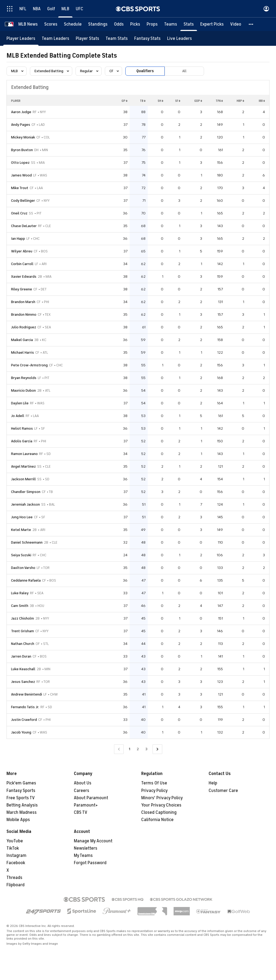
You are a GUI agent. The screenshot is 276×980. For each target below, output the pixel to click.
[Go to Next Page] (157, 749)
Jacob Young (21, 732)
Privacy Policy (154, 791)
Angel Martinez (23, 466)
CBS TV (81, 812)
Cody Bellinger (23, 201)
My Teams (83, 856)
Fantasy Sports (21, 791)
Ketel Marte (21, 530)
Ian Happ (18, 239)
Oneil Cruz (19, 213)
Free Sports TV (21, 798)
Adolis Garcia (22, 441)
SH (161, 101)
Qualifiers (145, 71)
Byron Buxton (22, 150)
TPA (219, 101)
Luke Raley (20, 593)
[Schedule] (73, 24)
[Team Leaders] (56, 38)
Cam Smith (20, 606)
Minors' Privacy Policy (162, 798)
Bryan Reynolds (24, 378)
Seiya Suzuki (21, 555)
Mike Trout (20, 188)
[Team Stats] (117, 38)
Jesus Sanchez (23, 682)
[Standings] (98, 24)
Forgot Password (90, 863)
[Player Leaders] (21, 38)
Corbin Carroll (22, 264)
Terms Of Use (154, 783)
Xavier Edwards (24, 277)
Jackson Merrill (23, 479)
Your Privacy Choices (161, 805)
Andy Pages (21, 125)
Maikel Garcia (22, 340)
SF (178, 101)
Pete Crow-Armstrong (29, 365)
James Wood (21, 175)
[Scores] (51, 24)
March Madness (22, 812)
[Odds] (119, 24)
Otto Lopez (20, 163)
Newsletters (86, 848)
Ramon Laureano (24, 454)
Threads (14, 878)
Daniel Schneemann (27, 542)
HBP (240, 101)
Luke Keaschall (23, 669)
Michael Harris (23, 352)
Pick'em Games (21, 783)
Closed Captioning (159, 812)
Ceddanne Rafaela (26, 580)
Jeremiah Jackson (25, 504)
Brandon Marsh (23, 302)
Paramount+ (86, 805)
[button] (251, 24)
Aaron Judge (21, 112)
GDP (198, 101)
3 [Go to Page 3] (146, 749)
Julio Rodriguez (24, 327)
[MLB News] (28, 24)
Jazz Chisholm (23, 618)
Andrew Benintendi (27, 694)
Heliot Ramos (22, 428)
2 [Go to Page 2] (138, 749)
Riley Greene (22, 289)
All (184, 71)
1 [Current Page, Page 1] (130, 749)
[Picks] (135, 24)
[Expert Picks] (212, 24)
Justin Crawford (24, 720)
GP (125, 101)
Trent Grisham (23, 631)
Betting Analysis (22, 805)
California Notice (157, 820)
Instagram (16, 856)
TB (143, 101)
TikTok (13, 848)
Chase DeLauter (24, 226)
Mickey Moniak (23, 137)
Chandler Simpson (26, 492)
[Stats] (189, 24)
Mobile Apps (18, 820)
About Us (83, 783)
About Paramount (91, 798)
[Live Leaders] (180, 38)
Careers (82, 791)
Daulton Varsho (23, 568)
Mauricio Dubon (23, 390)
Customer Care (223, 791)
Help (213, 783)
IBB (262, 101)
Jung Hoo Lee (22, 517)
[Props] (152, 24)
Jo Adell (18, 416)
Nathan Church (23, 644)
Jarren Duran (21, 656)
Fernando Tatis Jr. (25, 707)
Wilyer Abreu (22, 251)
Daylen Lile (20, 403)
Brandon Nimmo (24, 314)
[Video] (236, 24)
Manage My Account (93, 841)
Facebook (16, 863)
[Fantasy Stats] (147, 38)
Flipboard (15, 885)
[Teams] (171, 24)
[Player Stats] (87, 38)
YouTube (15, 841)
